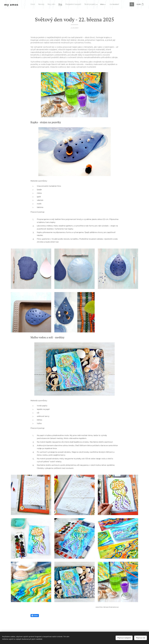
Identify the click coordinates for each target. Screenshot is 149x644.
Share (35, 616)
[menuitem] (33, 4)
